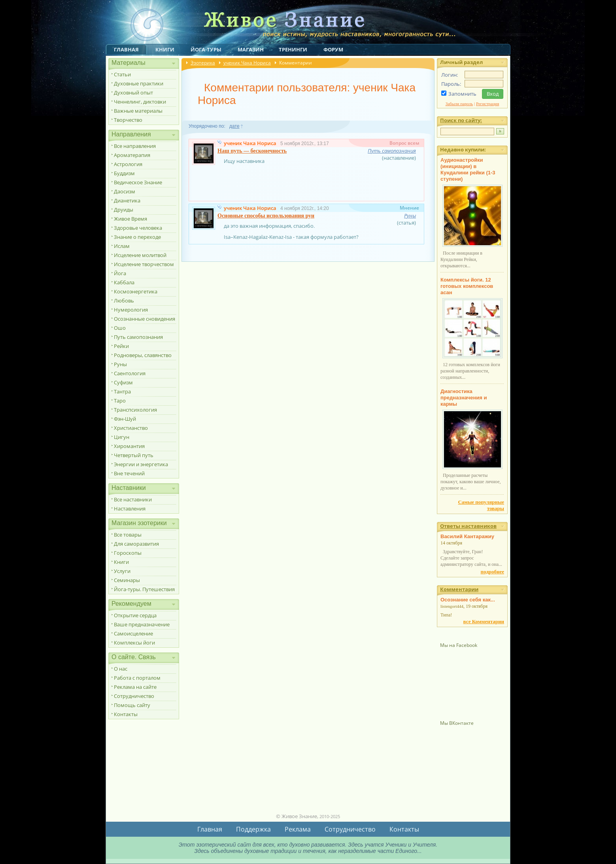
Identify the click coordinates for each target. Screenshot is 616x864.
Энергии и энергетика (141, 464)
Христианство (131, 428)
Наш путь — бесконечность (252, 151)
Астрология (128, 164)
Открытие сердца (135, 615)
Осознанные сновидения (145, 319)
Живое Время (130, 219)
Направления (131, 134)
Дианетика (127, 200)
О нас (121, 669)
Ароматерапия (132, 155)
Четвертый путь (134, 455)
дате (234, 126)
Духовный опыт (133, 93)
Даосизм (125, 191)
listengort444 (452, 606)
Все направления (135, 146)
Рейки (121, 346)
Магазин (251, 49)
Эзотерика (203, 63)
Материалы (128, 63)
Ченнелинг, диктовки (140, 102)
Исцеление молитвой (140, 255)
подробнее (492, 572)
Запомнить (462, 94)
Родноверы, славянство (143, 355)
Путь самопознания (138, 337)
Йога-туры (206, 49)
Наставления (130, 509)
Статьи (122, 74)
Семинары (127, 580)
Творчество (128, 120)
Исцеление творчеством (144, 264)
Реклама (298, 829)
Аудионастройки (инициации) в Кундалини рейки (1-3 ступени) (468, 169)
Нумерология (131, 310)
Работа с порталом (137, 678)
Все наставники (133, 499)
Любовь (124, 301)
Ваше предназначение (142, 624)
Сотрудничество (134, 696)
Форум (333, 49)
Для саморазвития (136, 544)
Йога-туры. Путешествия (144, 589)
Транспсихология (135, 410)
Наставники (129, 488)
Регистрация (488, 104)
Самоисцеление (133, 633)
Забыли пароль (459, 104)
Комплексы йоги (134, 643)
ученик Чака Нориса (247, 63)
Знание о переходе (137, 237)
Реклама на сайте (135, 687)
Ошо (120, 328)
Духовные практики (139, 83)
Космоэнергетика (136, 291)
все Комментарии (484, 621)
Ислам (122, 246)
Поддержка (253, 829)
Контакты (126, 714)
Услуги (122, 571)
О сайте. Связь (134, 657)
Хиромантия (129, 446)
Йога (120, 273)
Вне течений (129, 473)
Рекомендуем (131, 604)
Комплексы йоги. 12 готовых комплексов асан (467, 286)
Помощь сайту (132, 705)
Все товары (128, 535)
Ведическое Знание (138, 182)
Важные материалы (138, 111)
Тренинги (293, 49)
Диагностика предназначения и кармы (464, 398)
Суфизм (123, 382)
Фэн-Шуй (125, 419)
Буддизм (124, 173)
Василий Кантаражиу (467, 536)
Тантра (122, 391)
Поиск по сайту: (461, 120)
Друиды (124, 210)
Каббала (124, 282)
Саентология (130, 373)
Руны (120, 364)
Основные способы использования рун (266, 216)
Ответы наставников (468, 526)
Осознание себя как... (468, 600)
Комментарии (459, 589)
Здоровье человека (138, 228)
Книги (165, 49)
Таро (120, 401)
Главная (126, 49)
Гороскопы (128, 553)
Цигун (122, 437)
